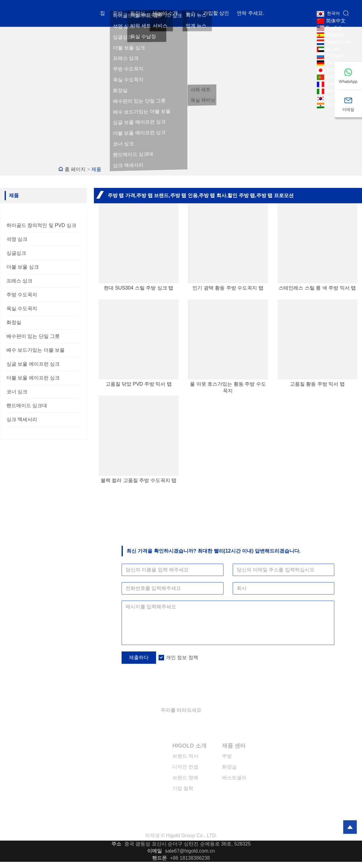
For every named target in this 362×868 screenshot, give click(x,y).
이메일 (155, 851)
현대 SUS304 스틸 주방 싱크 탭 (139, 288)
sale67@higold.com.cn (190, 851)
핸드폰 (159, 858)
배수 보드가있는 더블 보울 (36, 350)
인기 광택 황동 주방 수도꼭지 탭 (228, 288)
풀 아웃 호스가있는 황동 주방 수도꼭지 (228, 387)
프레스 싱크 (19, 281)
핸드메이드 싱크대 (27, 406)
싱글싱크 (16, 253)
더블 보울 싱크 (23, 267)
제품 (96, 169)
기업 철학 (183, 788)
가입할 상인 (216, 14)
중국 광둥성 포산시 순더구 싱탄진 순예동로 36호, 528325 (188, 844)
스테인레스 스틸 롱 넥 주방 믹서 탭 (317, 288)
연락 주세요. (250, 14)
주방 (118, 14)
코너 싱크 (17, 392)
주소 (116, 844)
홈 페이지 (75, 169)
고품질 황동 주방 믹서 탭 (317, 384)
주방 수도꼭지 (22, 295)
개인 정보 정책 (182, 657)
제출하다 (139, 657)
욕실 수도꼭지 (22, 308)
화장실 (138, 14)
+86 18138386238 (190, 858)
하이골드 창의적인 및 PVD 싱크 (41, 225)
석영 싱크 (17, 239)
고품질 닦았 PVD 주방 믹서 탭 (139, 384)
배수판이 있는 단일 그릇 (33, 336)
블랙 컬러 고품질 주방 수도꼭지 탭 (139, 480)
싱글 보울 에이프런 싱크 (33, 364)
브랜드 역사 (185, 756)
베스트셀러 (234, 778)
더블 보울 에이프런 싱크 (33, 378)
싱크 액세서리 (22, 419)
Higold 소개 (165, 14)
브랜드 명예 (185, 778)
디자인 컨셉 (185, 767)
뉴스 (191, 14)
